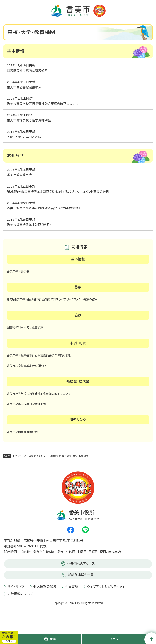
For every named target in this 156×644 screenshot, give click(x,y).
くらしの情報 (50, 456)
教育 (62, 456)
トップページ (19, 456)
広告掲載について (20, 594)
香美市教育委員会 (19, 175)
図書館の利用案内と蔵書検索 (27, 71)
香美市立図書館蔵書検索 (24, 87)
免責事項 (72, 587)
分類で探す (35, 456)
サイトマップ (16, 587)
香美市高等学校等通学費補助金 (29, 120)
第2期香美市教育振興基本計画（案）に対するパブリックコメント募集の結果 (58, 192)
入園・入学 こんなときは (24, 137)
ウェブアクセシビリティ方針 (107, 587)
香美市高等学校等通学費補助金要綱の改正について (43, 104)
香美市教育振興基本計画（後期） (29, 225)
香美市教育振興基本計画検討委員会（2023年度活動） (44, 208)
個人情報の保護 (45, 587)
